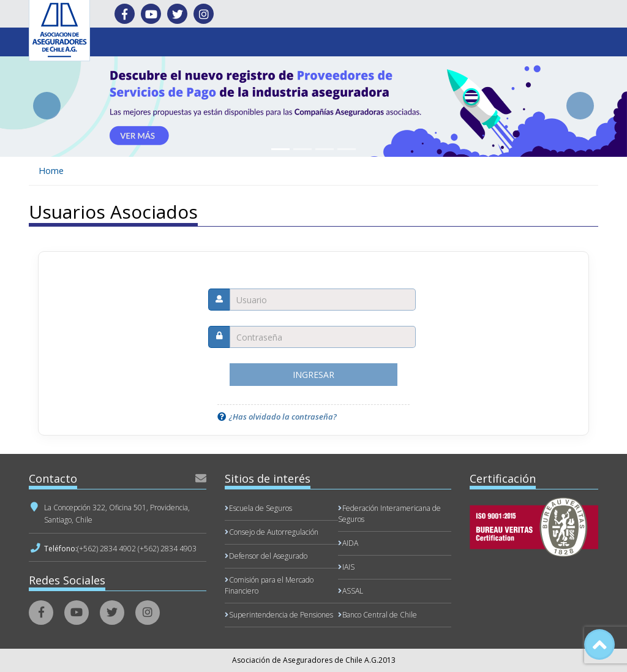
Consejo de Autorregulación (274, 532)
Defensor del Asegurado (268, 556)
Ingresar (313, 375)
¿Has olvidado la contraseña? (283, 417)
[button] (47, 106)
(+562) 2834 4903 (167, 549)
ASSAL (353, 591)
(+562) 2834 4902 (107, 549)
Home (51, 171)
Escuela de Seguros (261, 508)
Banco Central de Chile (380, 615)
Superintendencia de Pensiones (281, 615)
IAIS (348, 567)
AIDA (350, 543)
